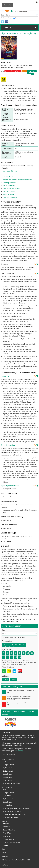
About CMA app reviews (11, 817)
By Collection (7, 774)
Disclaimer (5, 856)
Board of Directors (9, 830)
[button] (20, 28)
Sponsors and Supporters (11, 842)
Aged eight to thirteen (18, 486)
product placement (9, 183)
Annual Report (8, 833)
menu (21, 28)
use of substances (9, 191)
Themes (18, 264)
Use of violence (18, 273)
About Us (6, 824)
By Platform (7, 796)
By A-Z (5, 762)
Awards (6, 845)
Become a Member (9, 839)
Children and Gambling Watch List (14, 814)
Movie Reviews (8, 759)
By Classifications (9, 768)
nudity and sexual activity (11, 189)
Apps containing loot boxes (12, 811)
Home (3, 849)
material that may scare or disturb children (17, 180)
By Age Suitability (9, 765)
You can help (19, 751)
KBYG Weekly (8, 780)
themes (5, 174)
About (4, 821)
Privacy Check (8, 805)
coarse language (8, 194)
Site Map (4, 853)
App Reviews (7, 787)
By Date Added (8, 771)
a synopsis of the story (10, 171)
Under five (18, 376)
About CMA (6, 733)
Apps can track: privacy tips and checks (16, 808)
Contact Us (7, 827)
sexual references (9, 186)
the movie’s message (10, 197)
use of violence (8, 177)
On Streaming (8, 777)
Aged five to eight (18, 445)
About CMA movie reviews (12, 783)
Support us (7, 836)
